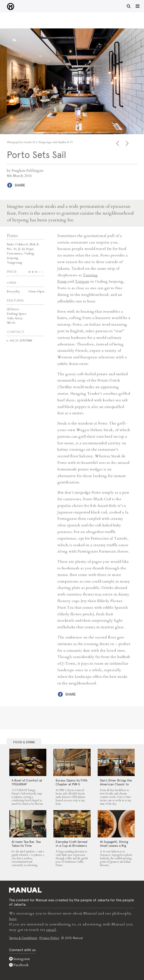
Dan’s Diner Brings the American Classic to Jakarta (116, 784)
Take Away (15, 318)
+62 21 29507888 (21, 340)
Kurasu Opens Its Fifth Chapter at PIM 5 (72, 782)
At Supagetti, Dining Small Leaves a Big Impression (114, 845)
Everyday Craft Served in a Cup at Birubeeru (71, 843)
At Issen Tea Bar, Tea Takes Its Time (26, 843)
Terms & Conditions (23, 937)
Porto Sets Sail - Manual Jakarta (9, 7)
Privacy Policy (49, 937)
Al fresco (13, 309)
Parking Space (17, 313)
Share (20, 185)
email (51, 930)
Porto (12, 235)
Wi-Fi (11, 323)
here (13, 919)
